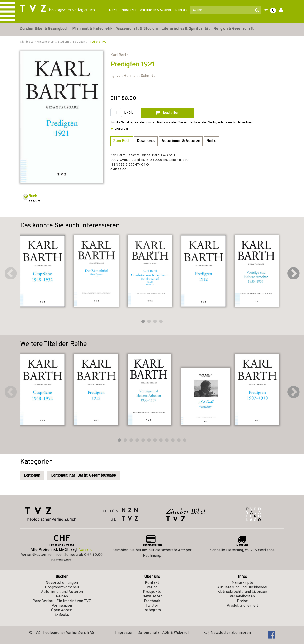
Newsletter (152, 597)
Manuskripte (242, 583)
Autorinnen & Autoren (156, 10)
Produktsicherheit (242, 606)
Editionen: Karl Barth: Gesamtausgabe (83, 476)
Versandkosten (242, 597)
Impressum (125, 633)
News (113, 10)
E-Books (62, 615)
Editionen (32, 476)
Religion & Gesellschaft (234, 29)
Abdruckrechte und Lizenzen (242, 592)
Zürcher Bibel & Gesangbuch (44, 29)
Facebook (152, 601)
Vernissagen (62, 606)
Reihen (62, 597)
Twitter (152, 606)
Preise (242, 601)
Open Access (62, 610)
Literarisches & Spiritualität (186, 29)
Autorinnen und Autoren (62, 592)
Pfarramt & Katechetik (92, 29)
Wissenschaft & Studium (137, 29)
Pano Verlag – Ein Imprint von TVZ (62, 601)
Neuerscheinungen (62, 583)
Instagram (152, 610)
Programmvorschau (62, 587)
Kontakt (181, 10)
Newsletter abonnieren (227, 633)
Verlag (152, 587)
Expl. (128, 113)
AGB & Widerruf (176, 633)
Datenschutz (148, 633)
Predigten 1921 (98, 42)
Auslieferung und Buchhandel (242, 587)
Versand (86, 550)
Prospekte (129, 10)
